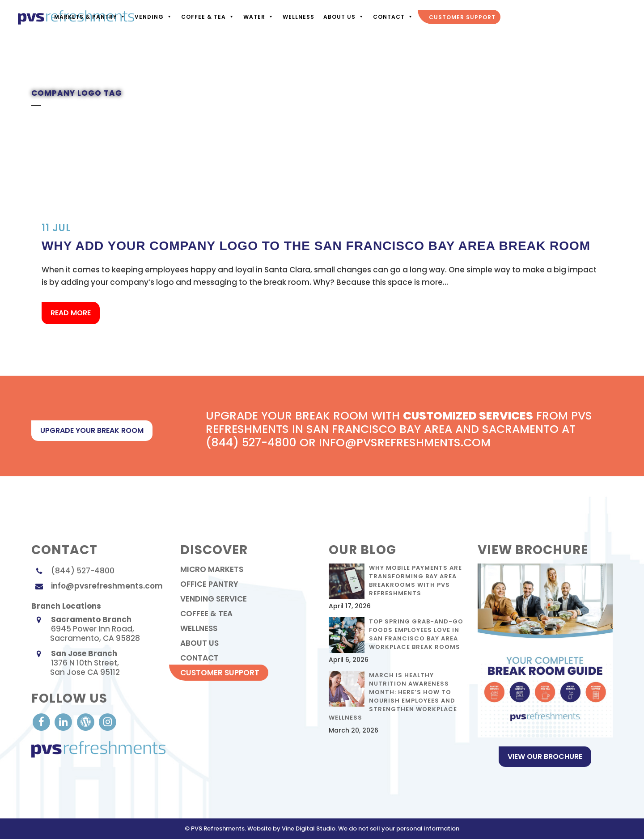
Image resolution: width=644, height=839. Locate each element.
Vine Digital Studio (309, 828)
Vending (153, 17)
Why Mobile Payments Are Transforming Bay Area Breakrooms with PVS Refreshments (415, 581)
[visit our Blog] (87, 721)
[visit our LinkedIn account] (64, 721)
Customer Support (461, 17)
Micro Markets (212, 569)
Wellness (298, 17)
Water (258, 17)
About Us (343, 17)
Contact (392, 17)
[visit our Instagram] (108, 721)
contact (199, 658)
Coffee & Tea (207, 17)
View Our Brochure (545, 756)
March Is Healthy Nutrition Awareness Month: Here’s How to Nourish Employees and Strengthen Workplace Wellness (393, 696)
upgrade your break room (92, 430)
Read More (71, 313)
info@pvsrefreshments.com (107, 586)
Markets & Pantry (89, 17)
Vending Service (214, 599)
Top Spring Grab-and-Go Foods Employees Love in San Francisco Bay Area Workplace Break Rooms (416, 634)
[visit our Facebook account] (42, 721)
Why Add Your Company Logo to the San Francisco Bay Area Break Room (316, 246)
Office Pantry (209, 584)
